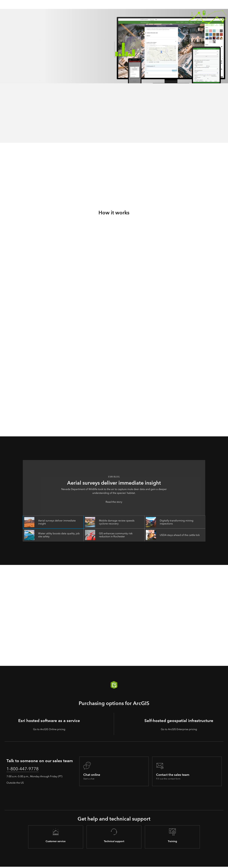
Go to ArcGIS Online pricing (49, 729)
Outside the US (15, 784)
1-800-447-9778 (25, 769)
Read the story (114, 502)
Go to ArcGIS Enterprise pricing (179, 729)
